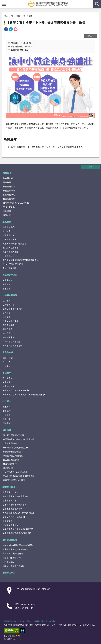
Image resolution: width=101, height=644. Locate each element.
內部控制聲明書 (10, 443)
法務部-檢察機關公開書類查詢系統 (18, 545)
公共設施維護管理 (11, 460)
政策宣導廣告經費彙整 (13, 456)
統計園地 (7, 401)
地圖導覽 (7, 211)
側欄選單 (4, 4)
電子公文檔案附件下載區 (13, 566)
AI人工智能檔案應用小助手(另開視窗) (19, 513)
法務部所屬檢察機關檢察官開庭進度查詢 (20, 260)
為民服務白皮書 (10, 239)
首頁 (6, 16)
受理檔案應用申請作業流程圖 (15, 496)
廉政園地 (7, 373)
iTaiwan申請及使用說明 (13, 264)
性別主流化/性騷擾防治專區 (15, 472)
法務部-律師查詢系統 (12, 558)
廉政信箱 (7, 288)
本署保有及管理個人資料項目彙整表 (19, 439)
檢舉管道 (7, 382)
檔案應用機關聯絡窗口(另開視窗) (17, 533)
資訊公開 (7, 430)
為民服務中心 (9, 227)
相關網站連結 (9, 562)
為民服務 (7, 222)
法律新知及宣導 (10, 295)
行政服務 (7, 415)
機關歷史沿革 (9, 186)
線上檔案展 (8, 521)
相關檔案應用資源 (11, 525)
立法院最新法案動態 (12, 341)
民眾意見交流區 (10, 275)
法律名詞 (7, 301)
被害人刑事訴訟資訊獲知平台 (15, 549)
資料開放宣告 (39, 621)
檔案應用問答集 (10, 500)
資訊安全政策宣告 (25, 621)
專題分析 (7, 419)
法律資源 (7, 333)
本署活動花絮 (9, 207)
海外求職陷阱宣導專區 (12, 346)
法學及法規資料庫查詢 (12, 309)
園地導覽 (7, 407)
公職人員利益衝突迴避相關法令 (16, 390)
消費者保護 (8, 329)
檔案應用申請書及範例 (12, 509)
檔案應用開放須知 (11, 492)
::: (2, 2)
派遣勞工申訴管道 (11, 252)
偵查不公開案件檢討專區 (14, 480)
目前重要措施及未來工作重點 (16, 203)
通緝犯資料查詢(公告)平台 (14, 553)
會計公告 (7, 362)
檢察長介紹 (8, 178)
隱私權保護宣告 (10, 621)
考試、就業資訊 (10, 268)
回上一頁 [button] (92, 36)
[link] (6, 30)
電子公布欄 (16, 16)
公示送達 (7, 366)
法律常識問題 (9, 305)
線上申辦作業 (9, 235)
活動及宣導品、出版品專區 (14, 517)
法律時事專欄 (9, 337)
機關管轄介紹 (9, 190)
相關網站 (7, 423)
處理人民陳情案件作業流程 (14, 243)
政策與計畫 (8, 468)
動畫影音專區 (9, 572)
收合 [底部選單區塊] (91, 167)
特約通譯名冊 (9, 256)
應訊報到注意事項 (11, 248)
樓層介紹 (7, 215)
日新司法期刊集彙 (11, 321)
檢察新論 (7, 317)
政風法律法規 (9, 386)
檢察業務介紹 (9, 195)
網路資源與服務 (10, 540)
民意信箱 (7, 284)
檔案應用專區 (9, 487)
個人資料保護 (9, 325)
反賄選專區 (8, 378)
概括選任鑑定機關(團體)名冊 (15, 447)
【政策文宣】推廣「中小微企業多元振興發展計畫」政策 (46, 23)
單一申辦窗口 (51, 621)
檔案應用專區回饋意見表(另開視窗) (18, 529)
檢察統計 (7, 411)
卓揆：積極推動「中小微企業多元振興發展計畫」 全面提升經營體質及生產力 (47, 147)
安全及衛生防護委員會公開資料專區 (19, 476)
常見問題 (7, 313)
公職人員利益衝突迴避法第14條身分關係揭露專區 (24, 394)
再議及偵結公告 (10, 464)
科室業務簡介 (9, 199)
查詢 (97, 4)
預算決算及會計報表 (12, 452)
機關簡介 (7, 173)
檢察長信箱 (8, 280)
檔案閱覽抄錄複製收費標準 (14, 505)
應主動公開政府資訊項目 (14, 435)
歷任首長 (7, 182)
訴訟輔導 (7, 231)
